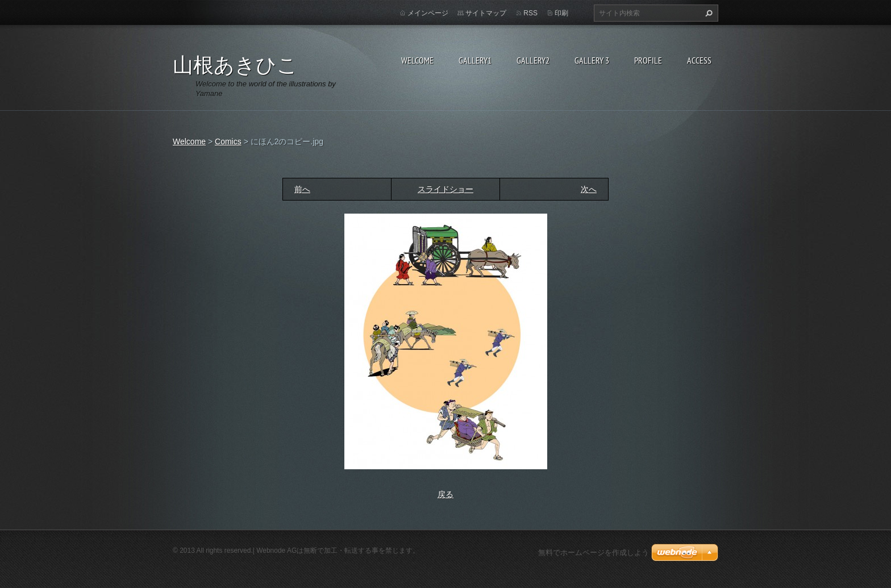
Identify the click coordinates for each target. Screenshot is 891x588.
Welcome (417, 60)
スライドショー (445, 189)
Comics (228, 141)
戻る (445, 494)
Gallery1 (475, 60)
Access (699, 60)
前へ (302, 189)
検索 (707, 13)
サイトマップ (486, 13)
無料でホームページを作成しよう (594, 552)
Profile (648, 60)
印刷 (561, 13)
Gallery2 (533, 60)
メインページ (428, 13)
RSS (530, 13)
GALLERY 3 (592, 60)
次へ (589, 189)
